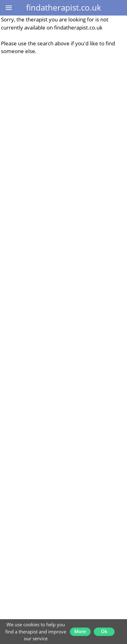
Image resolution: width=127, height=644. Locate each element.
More (80, 631)
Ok (104, 631)
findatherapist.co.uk (64, 7)
